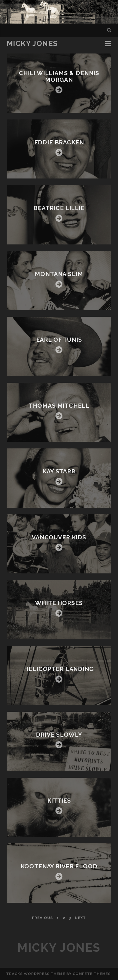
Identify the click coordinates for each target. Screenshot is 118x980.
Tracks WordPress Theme (36, 974)
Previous (42, 918)
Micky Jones (32, 44)
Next (80, 918)
